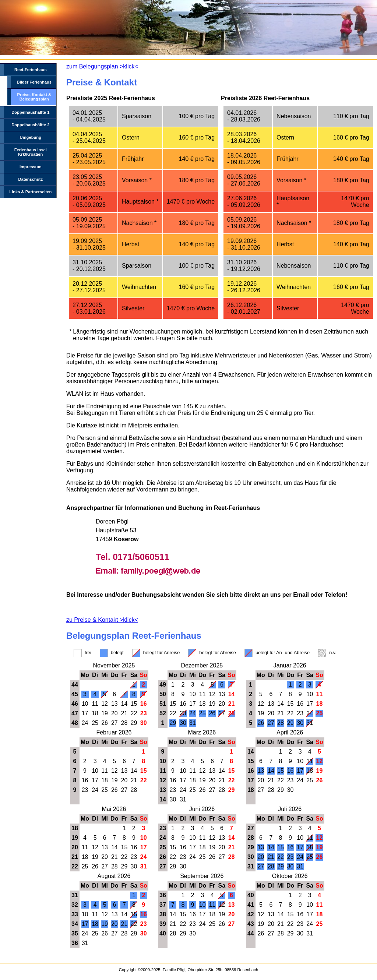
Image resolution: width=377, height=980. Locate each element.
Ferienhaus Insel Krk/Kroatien (31, 152)
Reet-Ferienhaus (31, 70)
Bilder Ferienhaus (34, 82)
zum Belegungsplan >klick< (102, 66)
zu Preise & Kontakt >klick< (102, 620)
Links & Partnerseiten (30, 192)
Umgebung (31, 137)
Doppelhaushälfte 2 (30, 125)
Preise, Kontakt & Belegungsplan (34, 97)
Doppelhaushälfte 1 (30, 112)
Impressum (31, 167)
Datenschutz (31, 179)
